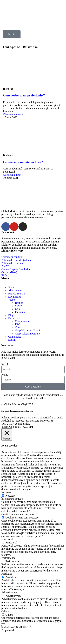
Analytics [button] (7, 574)
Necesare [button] (6, 492)
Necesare (11, 496)
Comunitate (15, 337)
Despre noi (14, 318)
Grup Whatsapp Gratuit (28, 330)
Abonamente (15, 290)
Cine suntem (22, 321)
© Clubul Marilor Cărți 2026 (17, 404)
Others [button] (5, 611)
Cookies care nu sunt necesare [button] (18, 514)
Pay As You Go (17, 294)
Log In (12, 340)
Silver (18, 306)
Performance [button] (8, 558)
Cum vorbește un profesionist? (24, 95)
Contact (19, 327)
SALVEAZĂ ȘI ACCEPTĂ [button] (16, 627)
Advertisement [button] (9, 592)
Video (11, 300)
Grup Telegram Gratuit (28, 334)
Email (5, 364)
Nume (5, 375)
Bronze (19, 303)
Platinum (20, 312)
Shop (11, 287)
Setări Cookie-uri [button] (12, 427)
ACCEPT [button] (28, 427)
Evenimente (15, 297)
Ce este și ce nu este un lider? (23, 162)
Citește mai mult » (13, 114)
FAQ (18, 324)
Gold (18, 309)
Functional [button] (7, 539)
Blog (11, 315)
